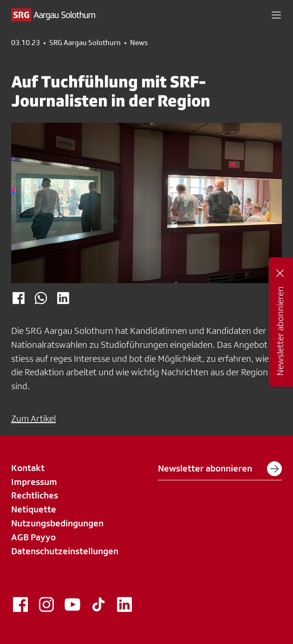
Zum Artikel (33, 418)
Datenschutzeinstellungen (65, 551)
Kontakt (28, 468)
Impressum (34, 482)
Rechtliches (35, 495)
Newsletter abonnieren (220, 469)
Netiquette (34, 509)
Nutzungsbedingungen (57, 523)
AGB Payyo (33, 537)
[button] (276, 15)
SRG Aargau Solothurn (85, 43)
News (139, 43)
